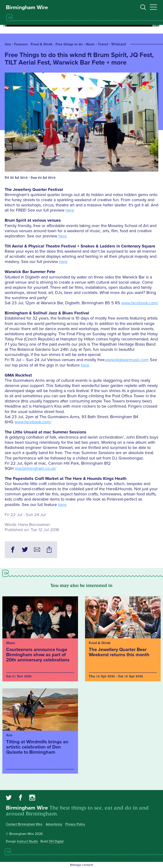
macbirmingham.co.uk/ (35, 468)
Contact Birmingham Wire (24, 824)
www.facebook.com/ (140, 303)
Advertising (54, 824)
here (70, 210)
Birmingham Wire (27, 8)
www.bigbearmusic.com (127, 360)
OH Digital (56, 841)
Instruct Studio (28, 841)
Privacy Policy (75, 824)
